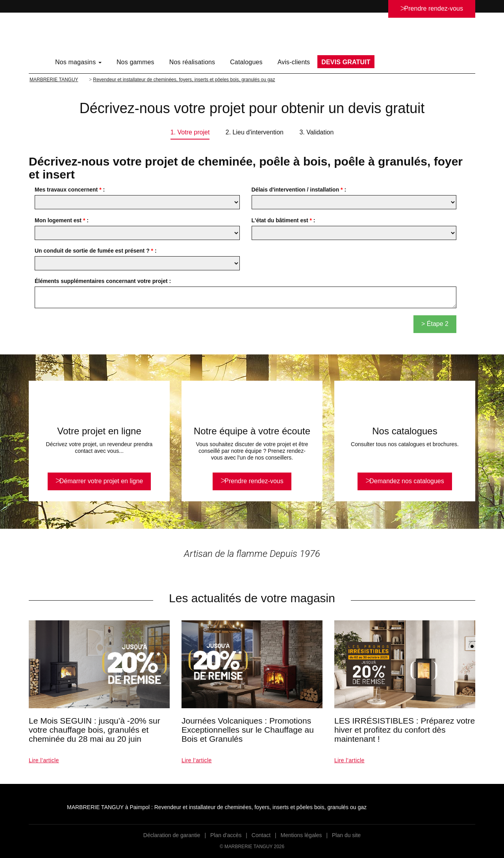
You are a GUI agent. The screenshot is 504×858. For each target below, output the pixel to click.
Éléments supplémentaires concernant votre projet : (103, 281)
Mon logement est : (62, 220)
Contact (261, 835)
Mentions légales (301, 835)
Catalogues (246, 62)
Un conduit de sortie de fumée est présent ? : (96, 251)
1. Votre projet (190, 132)
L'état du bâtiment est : (283, 220)
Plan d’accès (226, 835)
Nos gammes (135, 62)
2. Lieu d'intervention (255, 132)
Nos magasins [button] (78, 62)
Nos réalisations (192, 62)
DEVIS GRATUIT (346, 62)
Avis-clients (294, 62)
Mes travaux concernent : (70, 190)
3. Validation (316, 132)
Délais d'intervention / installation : (299, 190)
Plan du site (346, 835)
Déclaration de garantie (172, 835)
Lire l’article (44, 760)
